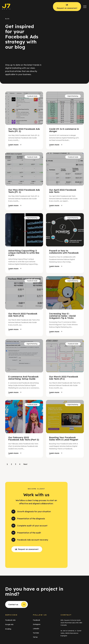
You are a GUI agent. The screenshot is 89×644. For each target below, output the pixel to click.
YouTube (36, 633)
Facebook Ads (10, 620)
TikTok (35, 637)
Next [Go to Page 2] (25, 464)
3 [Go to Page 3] (16, 464)
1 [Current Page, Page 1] (7, 464)
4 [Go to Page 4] (20, 464)
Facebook (37, 620)
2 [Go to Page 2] (11, 464)
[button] (85, 7)
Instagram (37, 624)
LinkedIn (36, 629)
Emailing (8, 629)
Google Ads (9, 624)
